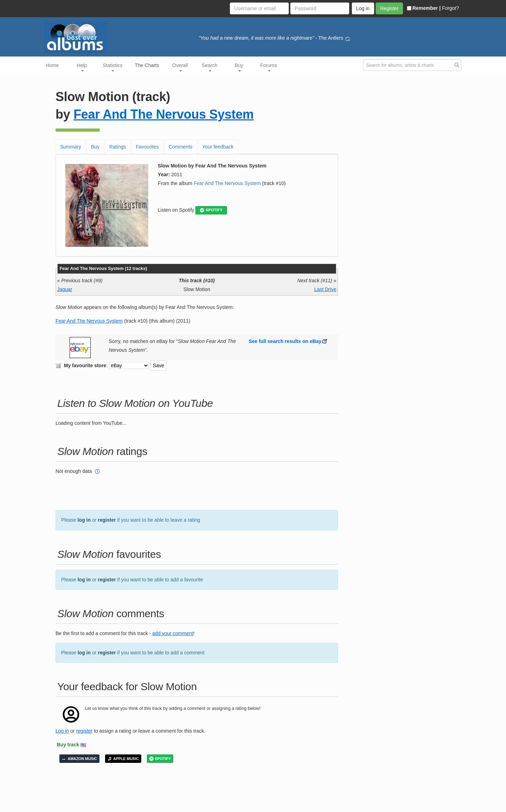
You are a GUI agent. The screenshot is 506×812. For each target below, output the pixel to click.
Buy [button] (239, 67)
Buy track (68, 745)
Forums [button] (269, 67)
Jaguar (65, 289)
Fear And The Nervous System (164, 114)
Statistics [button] (113, 67)
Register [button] (389, 8)
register (107, 520)
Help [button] (82, 67)
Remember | (424, 8)
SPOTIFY (211, 210)
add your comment (173, 633)
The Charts (147, 65)
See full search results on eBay (285, 341)
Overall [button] (180, 67)
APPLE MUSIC (123, 759)
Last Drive (325, 289)
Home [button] (52, 65)
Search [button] (209, 67)
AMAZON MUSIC (79, 759)
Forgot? (450, 8)
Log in (62, 731)
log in (84, 520)
